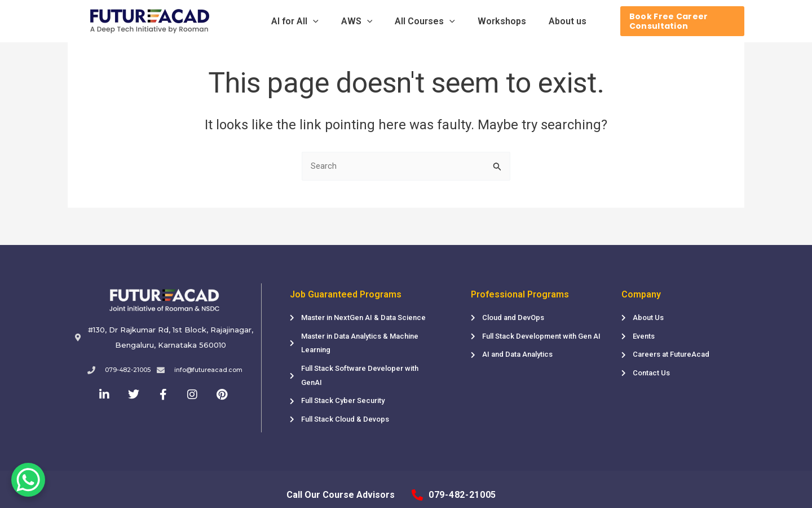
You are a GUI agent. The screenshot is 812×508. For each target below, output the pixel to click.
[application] (327, 21)
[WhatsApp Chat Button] (28, 480)
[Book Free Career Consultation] (667, 21)
